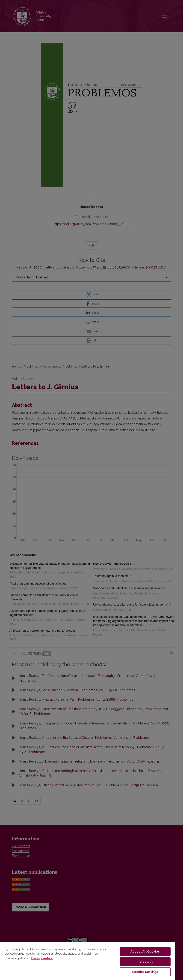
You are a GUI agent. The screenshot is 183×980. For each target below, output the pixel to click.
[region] (88, 961)
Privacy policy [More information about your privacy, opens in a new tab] (42, 958)
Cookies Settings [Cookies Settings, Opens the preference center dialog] (145, 972)
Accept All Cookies (145, 951)
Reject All (145, 962)
